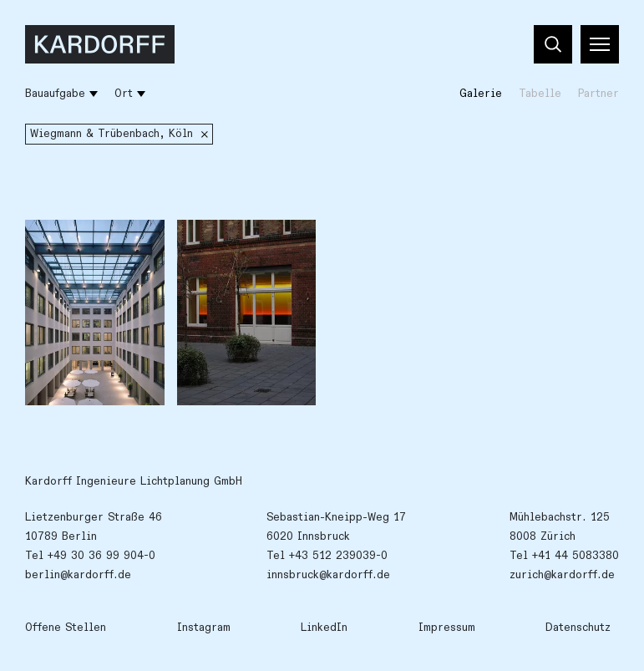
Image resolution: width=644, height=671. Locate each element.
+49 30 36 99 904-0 (101, 556)
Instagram (204, 628)
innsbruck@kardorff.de (328, 575)
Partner (598, 94)
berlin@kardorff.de (78, 575)
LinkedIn (324, 628)
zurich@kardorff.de (562, 575)
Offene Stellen (66, 628)
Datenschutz (578, 628)
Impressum (447, 628)
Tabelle (540, 94)
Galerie (481, 94)
